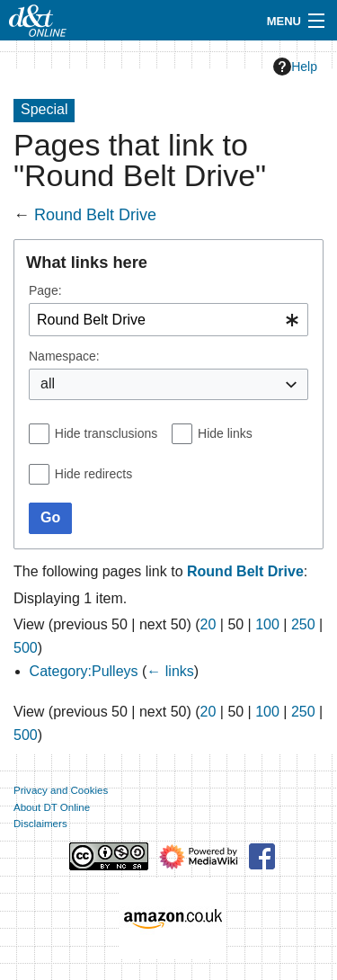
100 (267, 624)
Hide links (225, 433)
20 (208, 624)
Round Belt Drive (95, 215)
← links (170, 671)
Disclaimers (40, 824)
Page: (45, 290)
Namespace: (64, 356)
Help (295, 67)
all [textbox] (48, 383)
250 (303, 624)
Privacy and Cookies (61, 790)
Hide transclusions (106, 433)
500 (26, 648)
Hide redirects (93, 474)
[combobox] (168, 320)
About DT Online (52, 807)
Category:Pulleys (84, 671)
